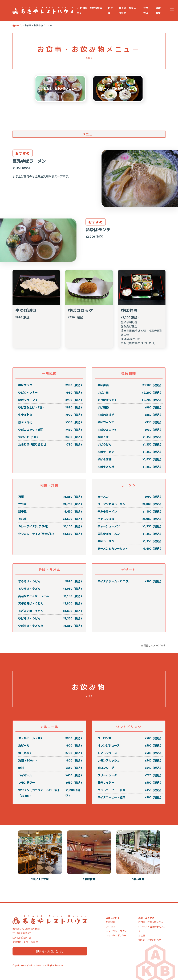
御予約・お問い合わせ (127, 10)
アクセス (146, 10)
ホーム (17, 25)
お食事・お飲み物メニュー (89, 10)
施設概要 (158, 10)
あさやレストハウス (35, 965)
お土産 (111, 10)
